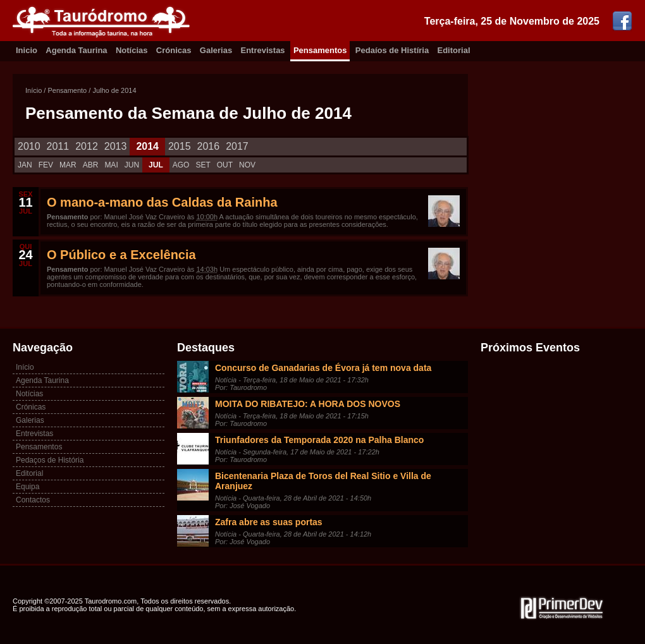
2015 (180, 146)
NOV (247, 165)
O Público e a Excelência (121, 255)
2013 (116, 146)
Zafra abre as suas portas (269, 522)
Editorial (454, 50)
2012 (87, 146)
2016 (209, 146)
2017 (237, 146)
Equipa (28, 487)
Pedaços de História (50, 460)
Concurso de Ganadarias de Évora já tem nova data (323, 368)
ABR (91, 165)
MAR (68, 165)
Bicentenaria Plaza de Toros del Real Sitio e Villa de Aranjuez (323, 481)
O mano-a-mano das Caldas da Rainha (162, 202)
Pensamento (67, 90)
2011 (58, 146)
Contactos (33, 500)
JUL (156, 165)
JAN (25, 165)
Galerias (216, 50)
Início (34, 90)
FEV (46, 165)
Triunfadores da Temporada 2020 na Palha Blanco (319, 440)
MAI (111, 165)
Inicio (27, 50)
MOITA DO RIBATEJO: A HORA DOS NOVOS (308, 404)
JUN (132, 165)
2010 (29, 146)
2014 (147, 146)
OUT (225, 165)
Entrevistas (263, 50)
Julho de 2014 (114, 90)
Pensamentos (320, 50)
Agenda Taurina (76, 50)
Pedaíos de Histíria (392, 50)
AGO (181, 165)
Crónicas (174, 50)
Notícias (132, 50)
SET (203, 165)
